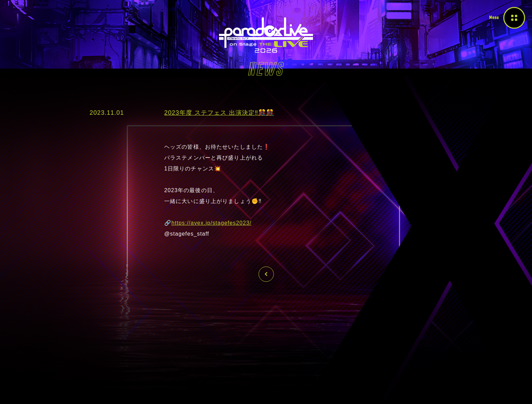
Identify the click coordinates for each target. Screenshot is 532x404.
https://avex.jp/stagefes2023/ (211, 223)
